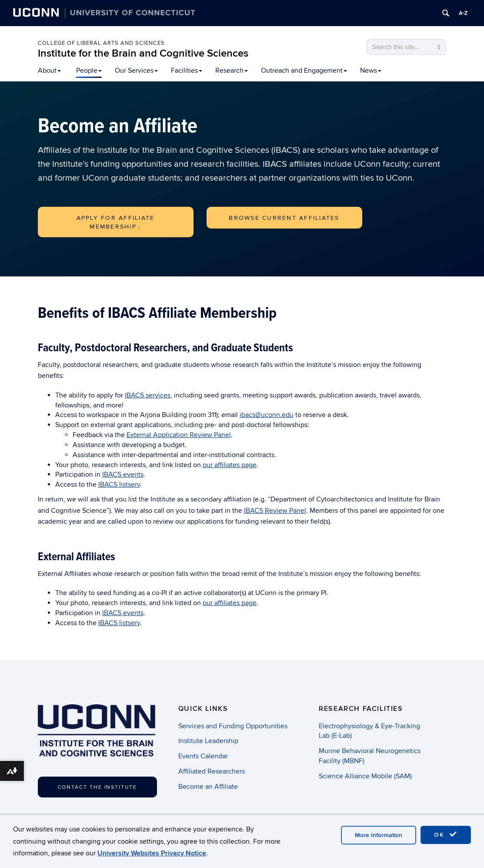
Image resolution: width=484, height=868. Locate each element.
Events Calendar (203, 756)
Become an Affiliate (208, 787)
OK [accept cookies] (446, 834)
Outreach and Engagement (304, 71)
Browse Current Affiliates (284, 218)
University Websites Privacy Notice (152, 853)
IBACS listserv (119, 484)
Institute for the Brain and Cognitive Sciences (143, 53)
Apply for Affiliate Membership (116, 222)
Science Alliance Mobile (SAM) (365, 776)
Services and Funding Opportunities (233, 726)
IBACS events (123, 474)
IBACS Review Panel (275, 511)
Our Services (136, 71)
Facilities (187, 71)
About (49, 71)
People (89, 71)
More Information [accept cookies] (379, 835)
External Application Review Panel (179, 435)
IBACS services (148, 395)
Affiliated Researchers (212, 771)
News (371, 71)
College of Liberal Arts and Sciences (101, 43)
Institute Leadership (208, 741)
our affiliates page (230, 465)
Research (232, 71)
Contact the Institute (97, 787)
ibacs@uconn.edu (267, 415)
